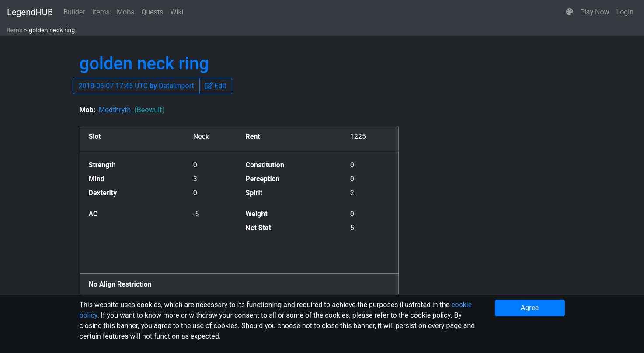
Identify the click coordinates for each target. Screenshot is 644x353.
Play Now (595, 12)
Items (101, 12)
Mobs (125, 12)
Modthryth (132, 110)
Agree (530, 308)
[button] (570, 12)
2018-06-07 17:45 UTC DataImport (136, 86)
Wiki (177, 12)
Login (625, 12)
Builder (74, 12)
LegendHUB (30, 12)
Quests (152, 12)
